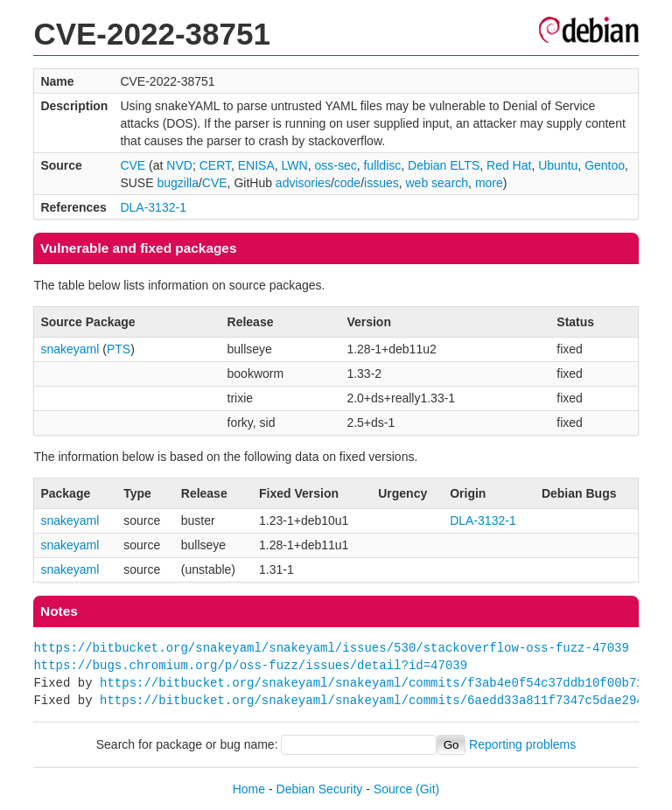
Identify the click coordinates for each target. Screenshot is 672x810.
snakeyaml (70, 349)
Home (249, 789)
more (489, 183)
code (347, 183)
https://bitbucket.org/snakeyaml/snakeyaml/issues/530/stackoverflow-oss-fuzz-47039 (331, 648)
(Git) (427, 789)
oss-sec (335, 165)
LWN (295, 165)
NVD (179, 165)
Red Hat (509, 165)
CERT (215, 165)
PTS (119, 349)
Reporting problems (522, 744)
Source (393, 789)
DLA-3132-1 (153, 207)
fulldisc (382, 165)
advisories (303, 183)
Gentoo (605, 165)
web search (437, 183)
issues (381, 183)
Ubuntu (558, 165)
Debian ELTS (444, 165)
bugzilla (177, 183)
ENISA (256, 165)
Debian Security (320, 789)
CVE (133, 165)
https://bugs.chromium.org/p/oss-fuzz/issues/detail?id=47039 (250, 665)
